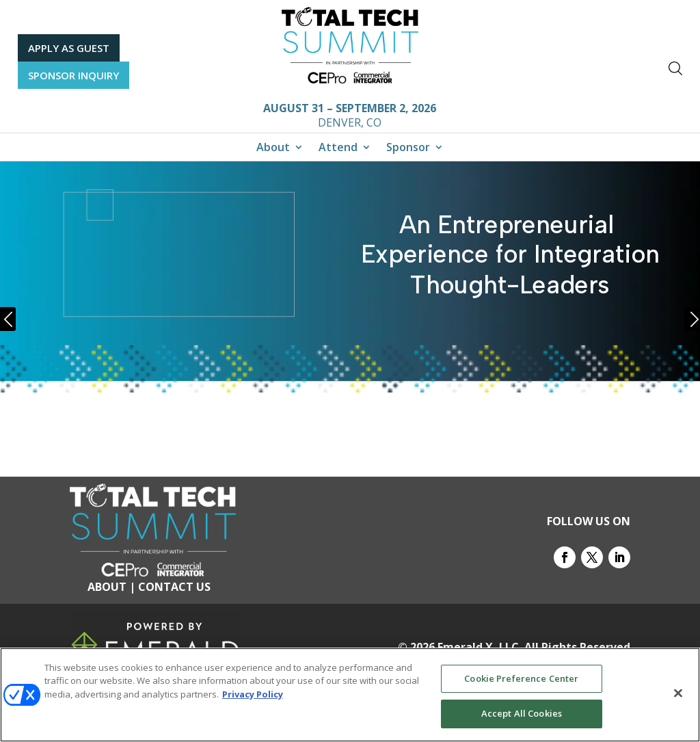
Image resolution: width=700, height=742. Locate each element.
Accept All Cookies (522, 713)
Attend (338, 148)
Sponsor (408, 148)
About (273, 148)
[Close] (678, 693)
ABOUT (107, 587)
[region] (350, 695)
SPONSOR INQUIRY (73, 75)
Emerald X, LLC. (480, 647)
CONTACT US (174, 587)
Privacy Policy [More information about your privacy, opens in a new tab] (253, 694)
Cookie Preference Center (521, 678)
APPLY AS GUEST (69, 48)
